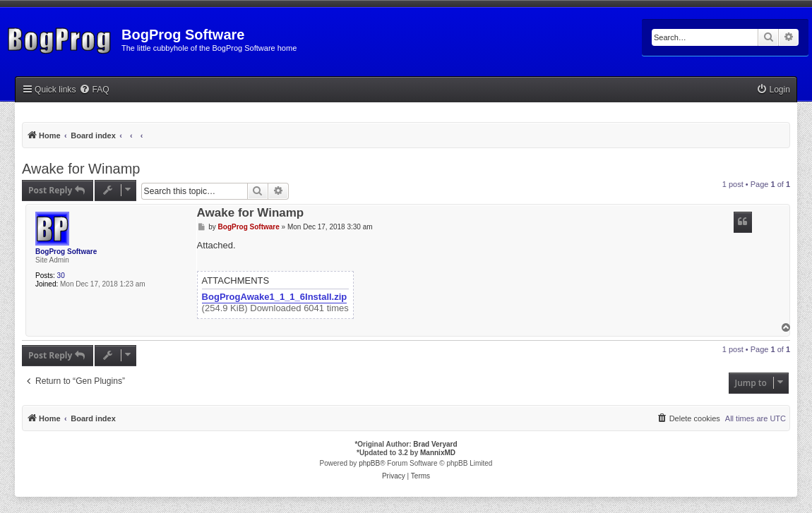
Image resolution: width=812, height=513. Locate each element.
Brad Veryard (435, 444)
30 (61, 276)
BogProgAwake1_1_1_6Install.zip (275, 297)
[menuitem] (94, 90)
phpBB (369, 463)
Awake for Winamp (81, 169)
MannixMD (438, 453)
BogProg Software (66, 252)
